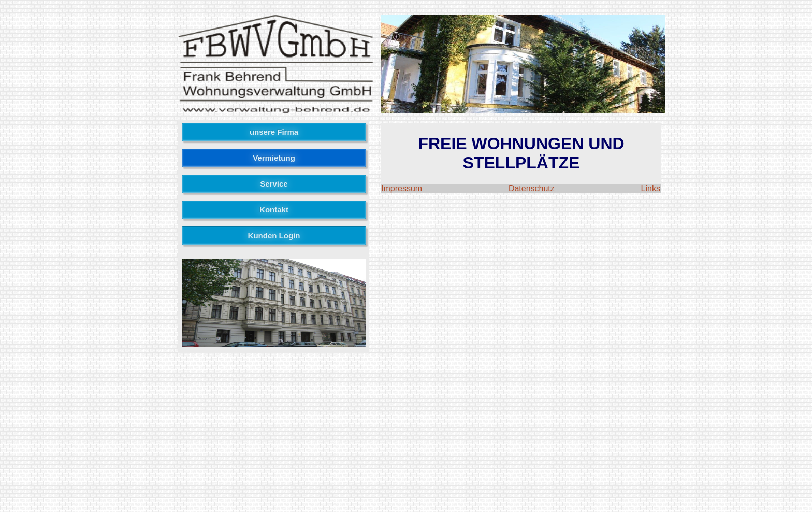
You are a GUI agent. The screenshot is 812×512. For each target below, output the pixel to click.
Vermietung (274, 158)
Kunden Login (274, 236)
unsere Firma (274, 132)
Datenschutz (532, 188)
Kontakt (274, 210)
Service (274, 184)
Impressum (402, 188)
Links (651, 188)
